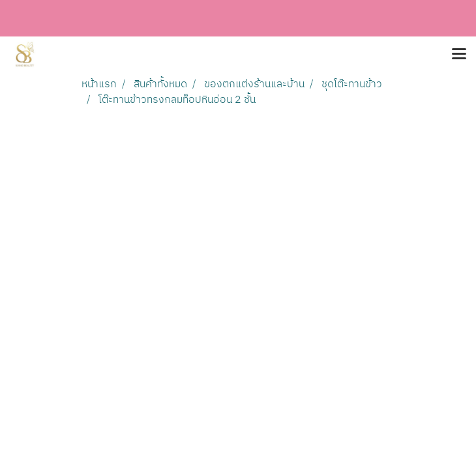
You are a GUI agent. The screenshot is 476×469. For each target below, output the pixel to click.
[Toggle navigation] (459, 55)
